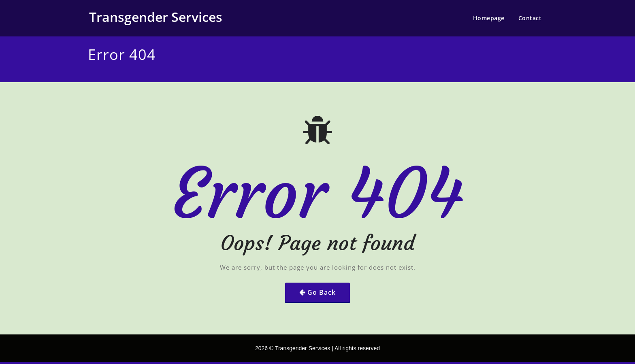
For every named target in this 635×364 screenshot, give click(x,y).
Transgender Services (156, 17)
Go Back (322, 292)
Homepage (489, 18)
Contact (530, 18)
